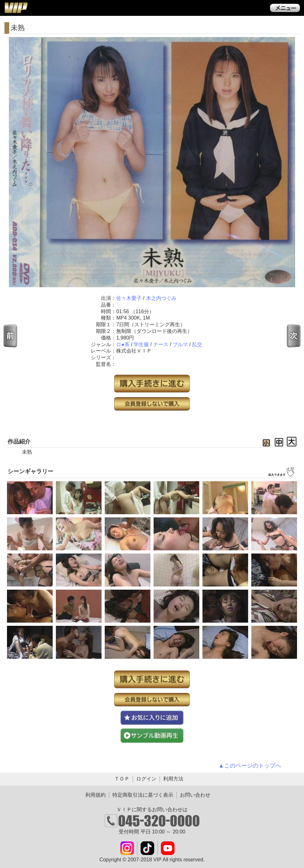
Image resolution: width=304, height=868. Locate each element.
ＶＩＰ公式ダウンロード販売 (16, 8)
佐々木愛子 (129, 298)
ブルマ (180, 344)
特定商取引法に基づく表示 (143, 795)
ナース (161, 344)
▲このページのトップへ (250, 766)
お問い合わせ (195, 795)
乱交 (197, 344)
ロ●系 (123, 344)
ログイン (146, 779)
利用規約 (96, 795)
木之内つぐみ (161, 298)
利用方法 (173, 779)
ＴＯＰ (122, 779)
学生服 (141, 344)
